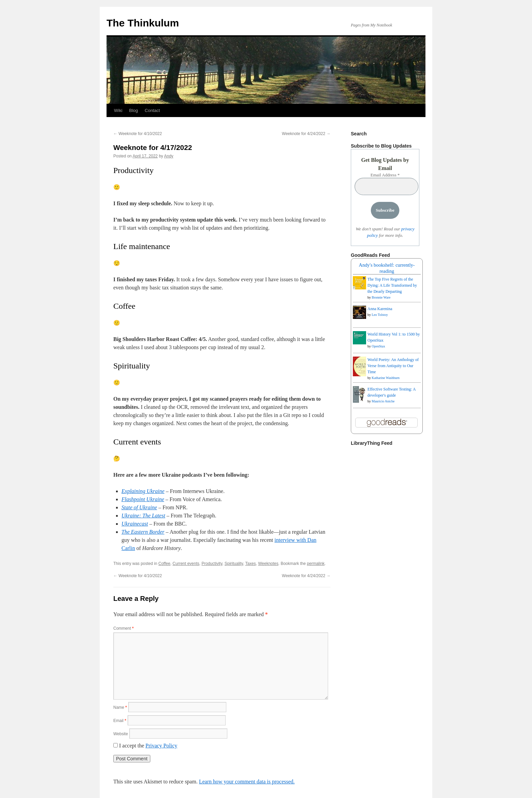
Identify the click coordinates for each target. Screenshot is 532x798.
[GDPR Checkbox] (116, 745)
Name (120, 707)
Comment (123, 628)
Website (121, 734)
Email (120, 721)
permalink (316, 564)
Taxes (251, 564)
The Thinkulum (143, 23)
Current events (186, 564)
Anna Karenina (380, 309)
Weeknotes (268, 564)
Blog (134, 110)
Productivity (212, 564)
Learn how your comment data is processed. (247, 782)
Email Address (385, 175)
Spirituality (234, 564)
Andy (168, 156)
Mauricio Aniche (383, 401)
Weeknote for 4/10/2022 (138, 134)
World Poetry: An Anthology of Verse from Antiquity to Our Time (393, 366)
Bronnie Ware (381, 297)
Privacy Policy (161, 746)
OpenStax (378, 346)
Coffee (164, 564)
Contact (153, 110)
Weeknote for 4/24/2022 (306, 134)
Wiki (118, 110)
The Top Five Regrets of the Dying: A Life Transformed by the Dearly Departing (392, 285)
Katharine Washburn (386, 378)
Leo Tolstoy (380, 315)
